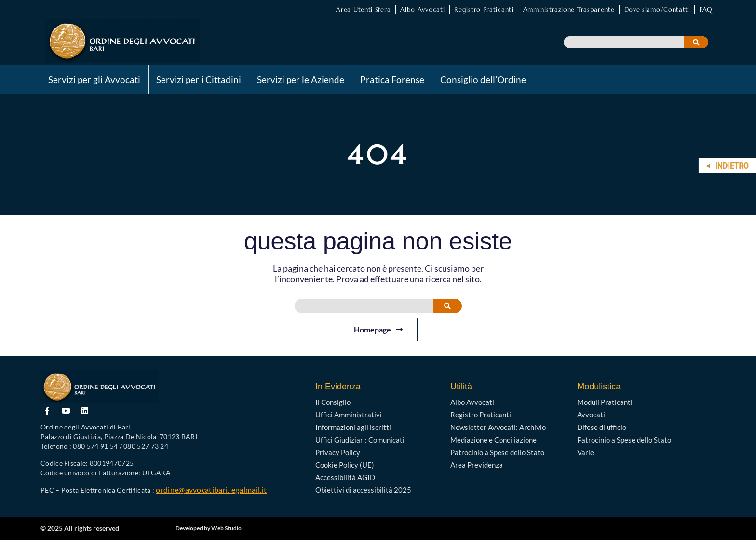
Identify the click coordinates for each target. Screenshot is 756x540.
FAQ (706, 9)
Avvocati (591, 415)
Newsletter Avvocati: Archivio (498, 427)
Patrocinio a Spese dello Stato (497, 452)
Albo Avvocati (422, 9)
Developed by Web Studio (209, 528)
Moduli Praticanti (605, 402)
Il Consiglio (333, 402)
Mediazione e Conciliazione (493, 440)
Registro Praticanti (484, 9)
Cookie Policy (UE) (345, 465)
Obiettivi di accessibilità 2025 (363, 490)
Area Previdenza (477, 465)
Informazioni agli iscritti (353, 427)
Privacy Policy (338, 452)
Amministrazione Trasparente (569, 9)
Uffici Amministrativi (349, 415)
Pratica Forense (392, 79)
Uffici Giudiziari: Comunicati (360, 440)
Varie (586, 452)
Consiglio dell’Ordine (483, 79)
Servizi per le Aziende (301, 79)
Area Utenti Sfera (363, 9)
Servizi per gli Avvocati (94, 79)
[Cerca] (696, 42)
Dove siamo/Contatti (657, 9)
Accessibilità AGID (345, 477)
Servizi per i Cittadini (199, 79)
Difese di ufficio (602, 427)
